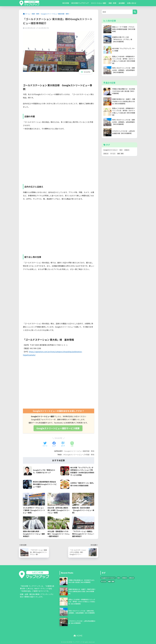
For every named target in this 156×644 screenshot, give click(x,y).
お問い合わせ (132, 3)
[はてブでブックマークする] (63, 444)
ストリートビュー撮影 (98, 3)
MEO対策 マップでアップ (80, 3)
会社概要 (121, 3)
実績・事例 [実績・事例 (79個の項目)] (120, 154)
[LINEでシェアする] (72, 444)
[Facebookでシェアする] (54, 444)
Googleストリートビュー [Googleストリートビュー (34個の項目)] (111, 150)
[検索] (135, 12)
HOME (78, 636)
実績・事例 (112, 3)
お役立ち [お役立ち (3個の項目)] (127, 150)
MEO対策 (65, 3)
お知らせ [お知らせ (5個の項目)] (106, 154)
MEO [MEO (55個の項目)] (121, 150)
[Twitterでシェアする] (45, 444)
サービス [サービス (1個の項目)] (113, 154)
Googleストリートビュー (74, 455)
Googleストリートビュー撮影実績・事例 (79, 451)
